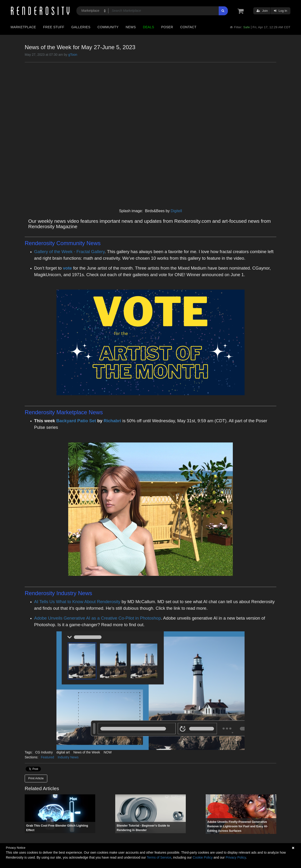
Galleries (81, 27)
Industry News (68, 757)
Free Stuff (54, 27)
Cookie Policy (203, 857)
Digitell (176, 211)
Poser (167, 27)
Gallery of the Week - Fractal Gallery (69, 252)
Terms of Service (159, 857)
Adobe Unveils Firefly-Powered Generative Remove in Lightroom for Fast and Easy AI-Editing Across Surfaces (238, 826)
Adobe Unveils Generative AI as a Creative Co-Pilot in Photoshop (97, 618)
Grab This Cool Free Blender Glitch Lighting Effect (57, 828)
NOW (108, 752)
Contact (188, 27)
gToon (73, 55)
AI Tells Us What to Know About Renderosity (77, 602)
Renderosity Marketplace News (64, 412)
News (131, 27)
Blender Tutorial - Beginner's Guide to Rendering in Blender (143, 828)
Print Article (36, 778)
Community (108, 27)
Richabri (113, 421)
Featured (48, 757)
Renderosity (41, 593)
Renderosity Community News (63, 243)
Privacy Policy (236, 857)
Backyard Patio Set (76, 421)
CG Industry (44, 752)
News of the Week (87, 752)
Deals (149, 27)
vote (67, 268)
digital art (63, 752)
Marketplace (23, 27)
